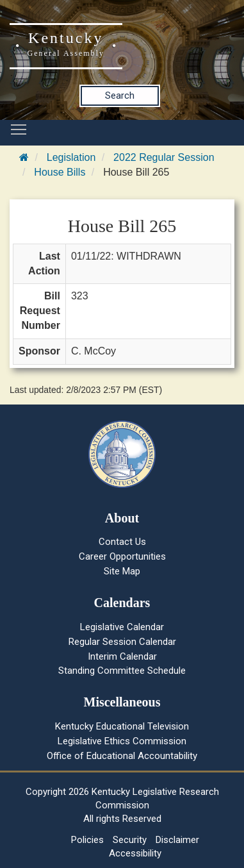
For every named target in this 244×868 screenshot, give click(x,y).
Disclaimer (177, 840)
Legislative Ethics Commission (122, 741)
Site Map (122, 571)
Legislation (71, 157)
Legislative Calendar (122, 627)
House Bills (60, 172)
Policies (87, 840)
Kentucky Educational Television (122, 726)
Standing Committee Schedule (122, 671)
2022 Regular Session (164, 157)
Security (130, 840)
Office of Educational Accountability (122, 756)
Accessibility (135, 853)
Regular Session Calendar (122, 642)
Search (120, 96)
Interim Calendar (122, 656)
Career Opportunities (122, 556)
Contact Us (122, 542)
